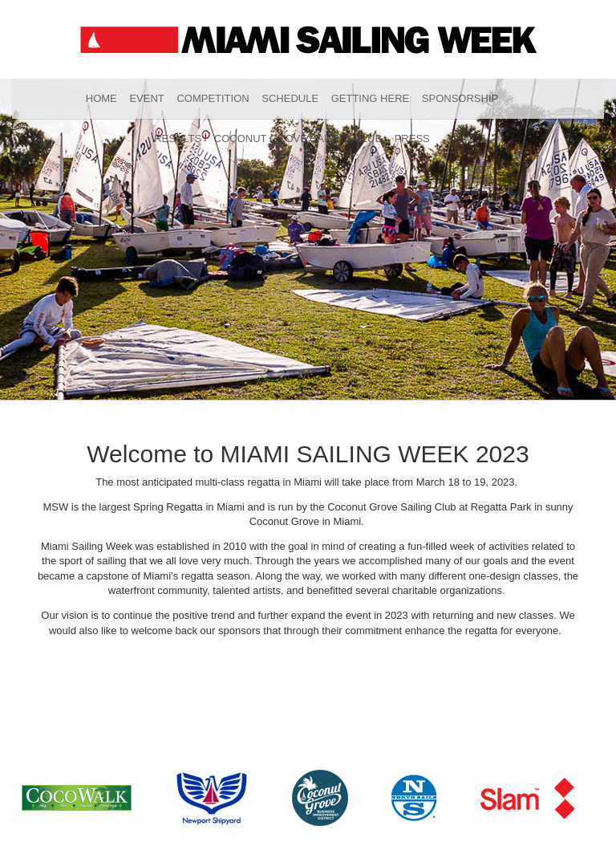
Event (146, 98)
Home (101, 98)
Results (178, 138)
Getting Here (371, 98)
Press (412, 138)
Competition (213, 98)
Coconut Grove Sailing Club (298, 138)
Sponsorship (460, 98)
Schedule (290, 98)
